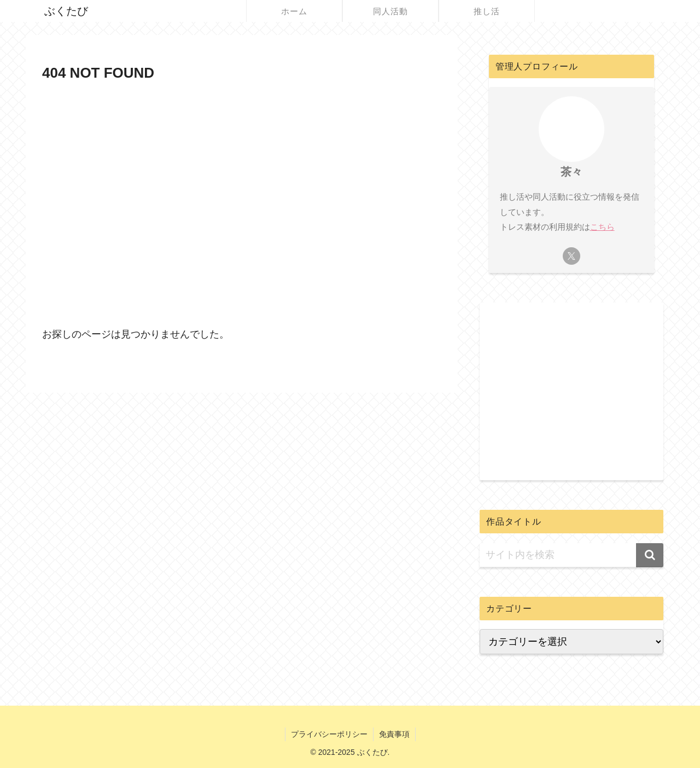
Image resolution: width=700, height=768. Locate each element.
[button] (650, 555)
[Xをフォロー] (571, 256)
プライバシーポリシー (329, 734)
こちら (602, 227)
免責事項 (394, 734)
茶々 (571, 172)
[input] (571, 555)
